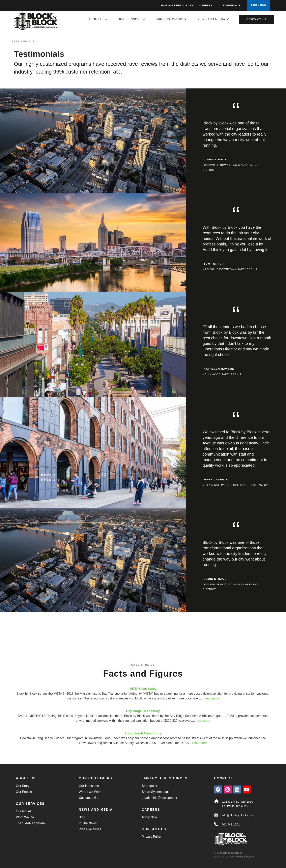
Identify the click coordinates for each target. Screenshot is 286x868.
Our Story (23, 786)
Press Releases (90, 829)
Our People (24, 792)
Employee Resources (177, 6)
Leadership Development (159, 798)
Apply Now (149, 817)
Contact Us (257, 19)
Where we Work (90, 792)
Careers (206, 6)
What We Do (25, 817)
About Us (98, 19)
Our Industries (89, 786)
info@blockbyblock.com (237, 815)
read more (212, 698)
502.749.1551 (231, 824)
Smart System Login (156, 792)
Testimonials (23, 42)
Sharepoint (149, 786)
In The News (88, 823)
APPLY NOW (259, 5)
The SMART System (30, 823)
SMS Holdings (237, 857)
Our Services (132, 19)
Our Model (23, 811)
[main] (143, 382)
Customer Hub (230, 6)
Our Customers (171, 19)
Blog (82, 817)
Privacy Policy (152, 837)
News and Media (213, 19)
